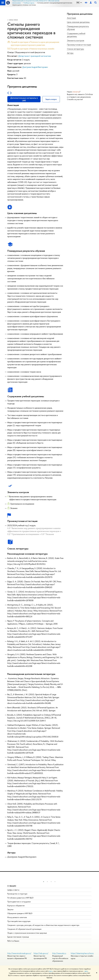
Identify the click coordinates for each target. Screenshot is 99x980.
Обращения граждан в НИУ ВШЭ (20, 913)
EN (81, 3)
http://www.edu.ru (59, 953)
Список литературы (75, 49)
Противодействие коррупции (19, 921)
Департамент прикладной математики (35, 56)
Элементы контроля (76, 41)
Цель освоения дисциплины (78, 22)
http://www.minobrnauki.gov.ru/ (19, 953)
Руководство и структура (17, 894)
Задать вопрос (51, 99)
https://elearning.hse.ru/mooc (82, 953)
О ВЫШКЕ (12, 886)
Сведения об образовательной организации (24, 929)
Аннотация (71, 18)
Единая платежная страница (18, 937)
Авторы (70, 53)
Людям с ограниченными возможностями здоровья (27, 933)
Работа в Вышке (13, 941)
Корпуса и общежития (16, 906)
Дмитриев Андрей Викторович (35, 67)
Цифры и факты (13, 890)
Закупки (10, 909)
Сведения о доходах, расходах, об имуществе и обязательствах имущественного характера (43, 925)
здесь (51, 971)
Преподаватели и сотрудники (19, 902)
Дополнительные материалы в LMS (24, 99)
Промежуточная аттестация (79, 45)
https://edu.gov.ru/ (41, 953)
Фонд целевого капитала (17, 917)
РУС (78, 3)
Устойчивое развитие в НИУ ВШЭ (20, 898)
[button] (44, 882)
